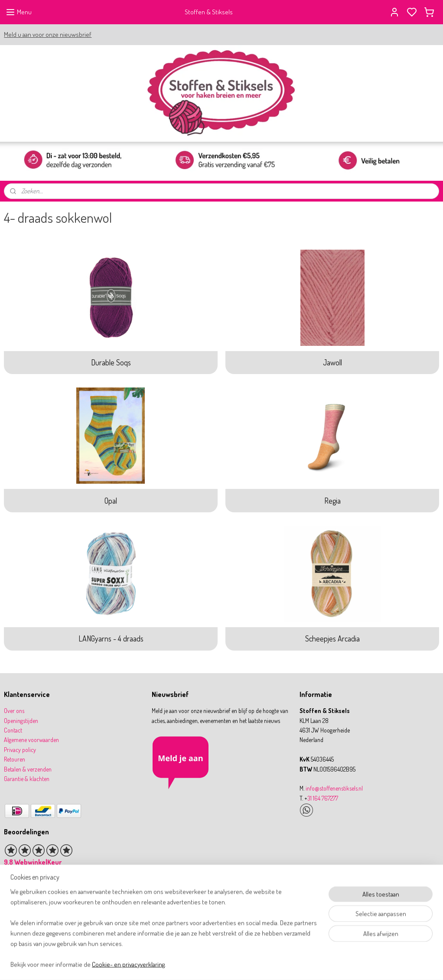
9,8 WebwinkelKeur (33, 862)
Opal (111, 501)
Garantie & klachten (27, 779)
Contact (13, 730)
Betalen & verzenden (28, 769)
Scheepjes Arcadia (332, 639)
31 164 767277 (323, 798)
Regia (332, 501)
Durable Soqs (111, 362)
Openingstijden (21, 721)
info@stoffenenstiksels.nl (334, 788)
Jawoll (332, 362)
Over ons (14, 711)
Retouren (15, 759)
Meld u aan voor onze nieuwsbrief (48, 34)
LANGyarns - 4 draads (111, 639)
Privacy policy (20, 750)
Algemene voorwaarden (31, 740)
